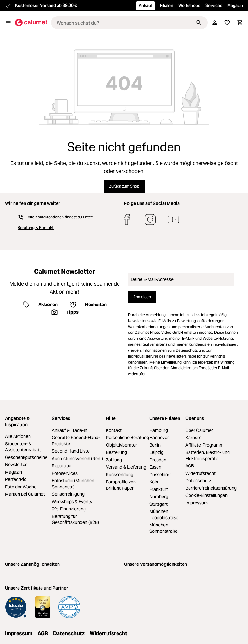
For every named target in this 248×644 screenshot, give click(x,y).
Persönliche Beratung (127, 438)
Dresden (158, 460)
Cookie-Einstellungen (207, 495)
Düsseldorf (160, 475)
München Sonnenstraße (163, 528)
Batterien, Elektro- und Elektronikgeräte (208, 455)
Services (214, 6)
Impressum (197, 503)
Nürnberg (159, 497)
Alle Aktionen (18, 436)
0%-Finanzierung (69, 509)
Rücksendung (120, 475)
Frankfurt (159, 489)
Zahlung (114, 460)
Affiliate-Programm (204, 445)
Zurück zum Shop (124, 186)
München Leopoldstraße (164, 515)
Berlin (155, 445)
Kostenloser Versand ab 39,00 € (46, 6)
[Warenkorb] (240, 23)
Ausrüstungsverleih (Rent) (77, 459)
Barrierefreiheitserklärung (211, 488)
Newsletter (16, 465)
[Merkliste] (227, 23)
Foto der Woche (21, 487)
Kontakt (114, 430)
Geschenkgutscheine (26, 457)
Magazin (235, 6)
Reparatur (62, 466)
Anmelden (142, 297)
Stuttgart (158, 504)
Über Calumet (199, 430)
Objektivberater (121, 445)
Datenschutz (198, 481)
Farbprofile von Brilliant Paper (121, 485)
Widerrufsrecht (201, 473)
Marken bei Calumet (25, 494)
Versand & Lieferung (126, 467)
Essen (155, 467)
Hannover (159, 438)
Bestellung (116, 452)
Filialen (167, 6)
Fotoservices (65, 473)
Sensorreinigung (68, 494)
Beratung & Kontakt (36, 228)
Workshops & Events (72, 502)
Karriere (193, 438)
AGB (190, 466)
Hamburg (159, 430)
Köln (154, 482)
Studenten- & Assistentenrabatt (23, 447)
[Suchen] (199, 23)
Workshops (189, 6)
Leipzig (156, 452)
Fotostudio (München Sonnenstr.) (73, 484)
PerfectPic (16, 479)
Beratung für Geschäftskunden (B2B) (75, 520)
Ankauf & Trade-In (70, 430)
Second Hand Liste (71, 451)
